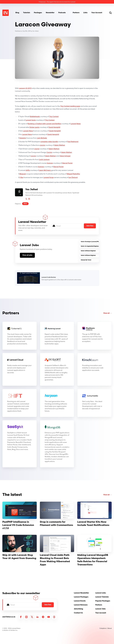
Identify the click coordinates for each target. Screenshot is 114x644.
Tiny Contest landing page (70, 106)
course (42, 145)
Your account (101, 613)
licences (50, 163)
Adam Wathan (60, 145)
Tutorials (27, 13)
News (25, 204)
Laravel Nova (28, 131)
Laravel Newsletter (81, 593)
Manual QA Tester (86, 260)
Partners (76, 13)
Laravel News (76, 124)
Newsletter (50, 13)
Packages (38, 13)
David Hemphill (54, 127)
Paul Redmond (73, 142)
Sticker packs (34, 127)
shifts (28, 170)
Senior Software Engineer (88, 251)
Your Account (97, 13)
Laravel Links (101, 593)
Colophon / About (106, 628)
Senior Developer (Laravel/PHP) (90, 242)
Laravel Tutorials (102, 597)
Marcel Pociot (67, 163)
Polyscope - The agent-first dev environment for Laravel (57, 2)
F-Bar (21, 177)
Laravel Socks (31, 120)
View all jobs (27, 255)
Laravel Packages (81, 597)
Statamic (23, 138)
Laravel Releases (81, 605)
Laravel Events (80, 601)
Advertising (78, 609)
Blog (17, 13)
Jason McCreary (45, 170)
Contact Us (78, 613)
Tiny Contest (54, 116)
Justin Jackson (44, 159)
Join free (90, 226)
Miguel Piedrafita (73, 174)
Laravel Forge (48, 177)
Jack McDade (42, 138)
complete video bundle (49, 142)
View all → (107, 313)
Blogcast (23, 174)
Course (49, 152)
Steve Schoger (65, 156)
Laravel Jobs (100, 609)
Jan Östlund (73, 177)
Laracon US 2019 (25, 88)
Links (85, 13)
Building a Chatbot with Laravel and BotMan (45, 124)
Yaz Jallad (35, 31)
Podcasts (62, 13)
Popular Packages (103, 601)
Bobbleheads (35, 116)
